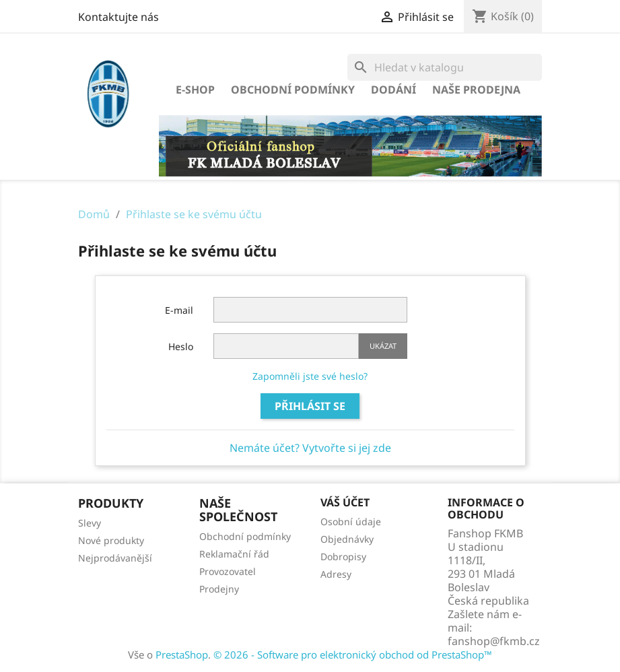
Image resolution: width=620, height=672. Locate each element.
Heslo (181, 346)
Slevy (90, 523)
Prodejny (219, 589)
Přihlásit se (310, 406)
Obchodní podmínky (293, 90)
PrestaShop (182, 654)
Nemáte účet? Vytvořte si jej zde (310, 448)
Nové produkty (111, 540)
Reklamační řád (234, 554)
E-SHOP (195, 90)
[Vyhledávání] (445, 67)
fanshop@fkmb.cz (494, 641)
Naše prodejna (476, 90)
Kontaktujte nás (118, 17)
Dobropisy (343, 557)
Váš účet (345, 502)
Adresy (336, 574)
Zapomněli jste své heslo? (310, 376)
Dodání (393, 90)
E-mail (179, 310)
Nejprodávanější (115, 558)
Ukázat (383, 346)
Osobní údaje (351, 522)
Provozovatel (228, 571)
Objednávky (347, 539)
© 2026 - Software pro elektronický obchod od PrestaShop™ (353, 654)
